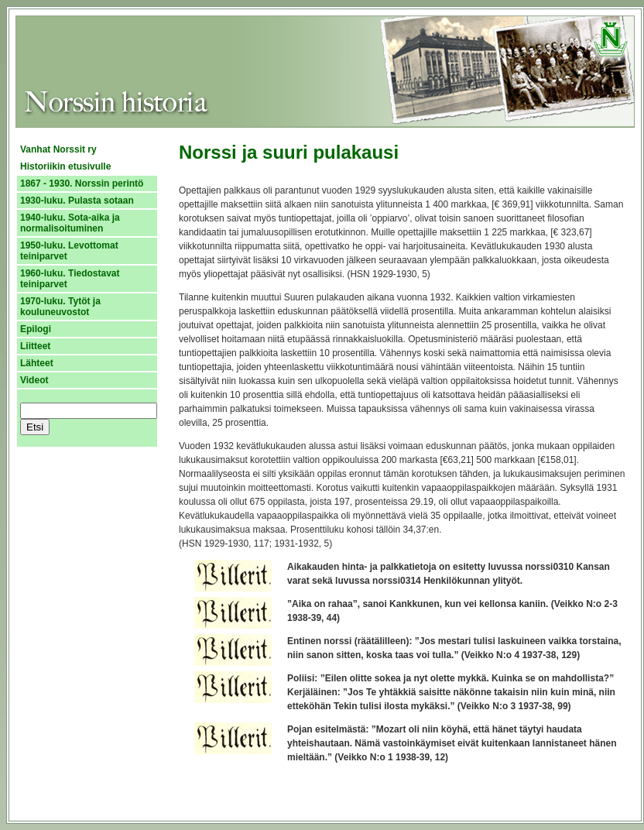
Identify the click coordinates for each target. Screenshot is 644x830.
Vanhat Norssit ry (58, 149)
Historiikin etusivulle (65, 166)
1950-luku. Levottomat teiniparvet (69, 251)
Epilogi (36, 329)
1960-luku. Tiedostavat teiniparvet (70, 279)
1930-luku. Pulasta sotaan (77, 201)
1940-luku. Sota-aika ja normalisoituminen (70, 223)
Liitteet (35, 346)
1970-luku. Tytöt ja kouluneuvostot (60, 307)
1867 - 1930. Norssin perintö (82, 183)
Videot (34, 380)
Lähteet (37, 363)
